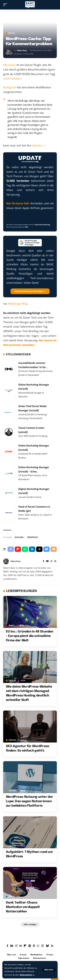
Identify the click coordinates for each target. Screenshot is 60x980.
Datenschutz (26, 975)
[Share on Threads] (39, 549)
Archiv (12, 33)
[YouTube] (47, 561)
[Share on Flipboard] (18, 549)
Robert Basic (22, 51)
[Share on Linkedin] (32, 549)
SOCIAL (24, 740)
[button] (49, 970)
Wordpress (33, 537)
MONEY (12, 626)
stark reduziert (12, 79)
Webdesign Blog (18, 304)
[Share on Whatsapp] (25, 549)
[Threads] (43, 946)
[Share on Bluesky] (46, 549)
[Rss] (55, 561)
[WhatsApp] (38, 946)
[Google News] (12, 946)
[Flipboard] (25, 946)
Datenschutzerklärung (42, 225)
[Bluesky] (47, 946)
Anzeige (12, 681)
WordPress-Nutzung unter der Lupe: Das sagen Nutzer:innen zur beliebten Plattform (30, 801)
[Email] (54, 549)
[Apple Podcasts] (34, 946)
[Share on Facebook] (11, 549)
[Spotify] (30, 946)
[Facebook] (44, 561)
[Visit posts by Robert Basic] (9, 52)
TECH (22, 626)
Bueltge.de (10, 87)
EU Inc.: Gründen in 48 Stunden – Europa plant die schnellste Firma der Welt (30, 636)
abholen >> (39, 146)
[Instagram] (51, 561)
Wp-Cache (9, 65)
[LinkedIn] (21, 946)
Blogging (19, 537)
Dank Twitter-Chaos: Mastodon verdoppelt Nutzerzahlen (23, 907)
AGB (26, 227)
